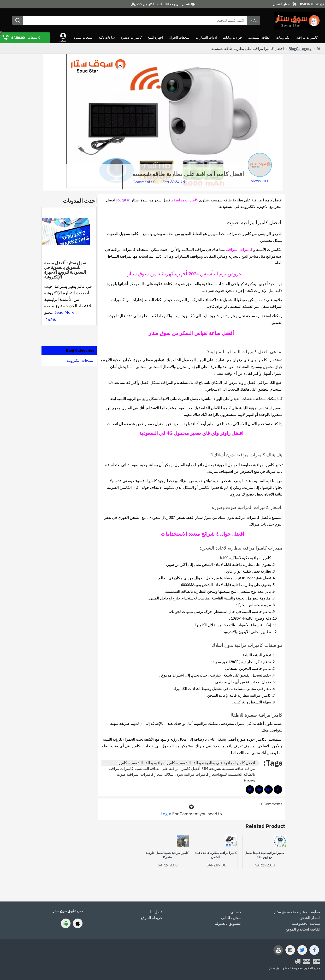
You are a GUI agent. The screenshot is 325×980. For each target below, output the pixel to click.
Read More (64, 312)
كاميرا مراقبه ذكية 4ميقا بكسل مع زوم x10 (264, 855)
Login (166, 814)
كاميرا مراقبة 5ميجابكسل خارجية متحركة (167, 855)
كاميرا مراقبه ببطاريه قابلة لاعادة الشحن (216, 855)
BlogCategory (300, 48)
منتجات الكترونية (80, 360)
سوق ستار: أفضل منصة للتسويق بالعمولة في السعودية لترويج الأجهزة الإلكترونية (65, 270)
